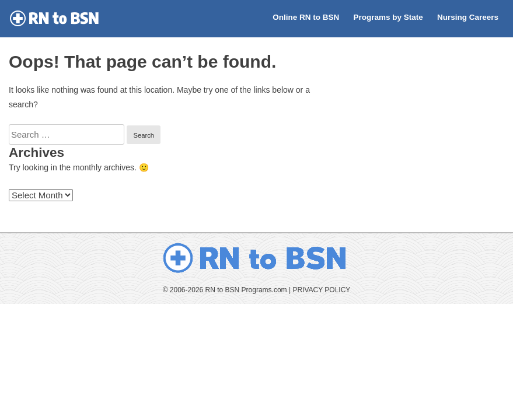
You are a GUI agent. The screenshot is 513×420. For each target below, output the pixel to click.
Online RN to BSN (306, 17)
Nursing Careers (468, 17)
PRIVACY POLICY (321, 290)
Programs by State (388, 17)
